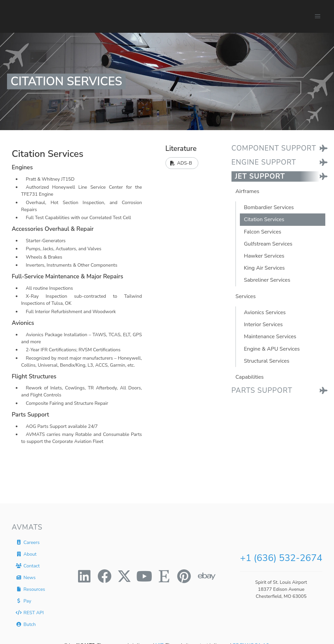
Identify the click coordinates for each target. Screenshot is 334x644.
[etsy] (164, 576)
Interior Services (263, 325)
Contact (28, 566)
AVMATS (27, 527)
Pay (23, 601)
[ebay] (204, 576)
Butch (26, 624)
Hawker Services (264, 256)
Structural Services (267, 361)
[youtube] (144, 576)
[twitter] (124, 576)
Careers (28, 542)
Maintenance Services (270, 337)
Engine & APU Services (272, 349)
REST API (30, 612)
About (26, 554)
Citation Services (264, 219)
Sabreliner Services (267, 280)
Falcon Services (263, 232)
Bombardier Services (269, 207)
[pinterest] (184, 576)
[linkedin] (84, 576)
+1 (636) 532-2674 (281, 558)
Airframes (247, 191)
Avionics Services (265, 312)
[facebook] (105, 576)
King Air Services (264, 268)
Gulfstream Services (268, 244)
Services (246, 296)
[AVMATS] (54, 16)
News (26, 577)
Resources (30, 589)
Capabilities (250, 377)
